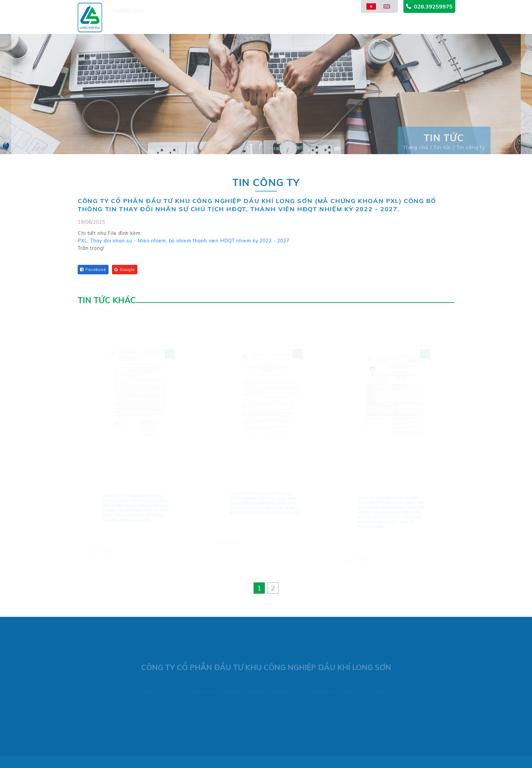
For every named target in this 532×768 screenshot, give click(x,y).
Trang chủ (128, 26)
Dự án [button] (199, 25)
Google (125, 269)
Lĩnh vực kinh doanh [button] (248, 22)
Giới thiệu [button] (168, 26)
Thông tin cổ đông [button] (317, 18)
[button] (259, 588)
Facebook (93, 269)
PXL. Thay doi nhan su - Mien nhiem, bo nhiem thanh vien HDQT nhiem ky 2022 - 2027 (184, 241)
